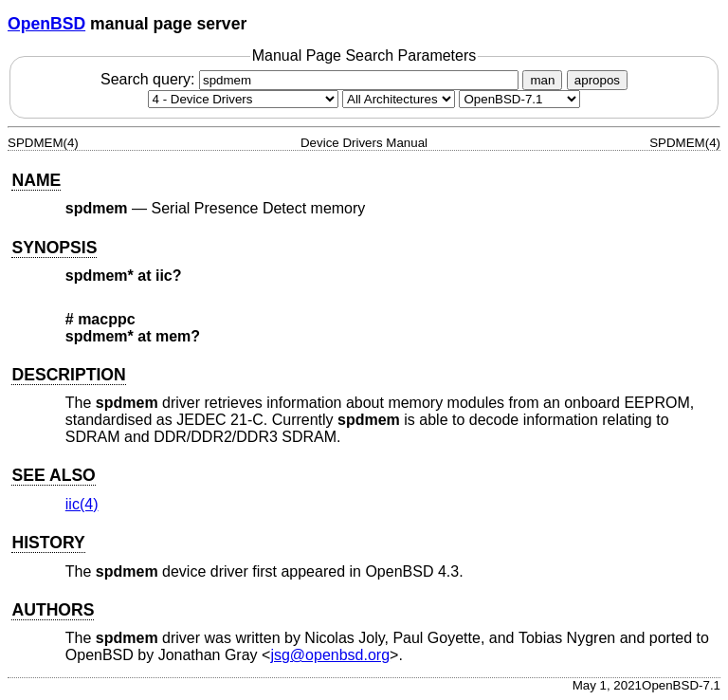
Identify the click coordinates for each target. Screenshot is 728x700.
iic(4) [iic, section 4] (82, 504)
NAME (36, 180)
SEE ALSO (53, 475)
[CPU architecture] (399, 99)
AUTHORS (53, 610)
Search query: (312, 79)
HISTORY (48, 543)
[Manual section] (243, 99)
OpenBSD (46, 24)
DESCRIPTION (68, 375)
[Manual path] (519, 99)
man (542, 80)
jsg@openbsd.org (330, 655)
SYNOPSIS (54, 248)
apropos (597, 80)
